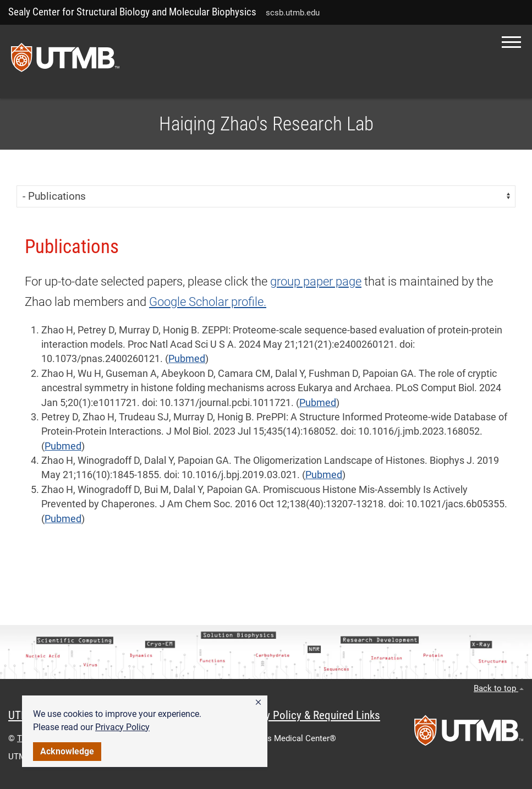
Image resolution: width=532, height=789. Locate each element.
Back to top (499, 688)
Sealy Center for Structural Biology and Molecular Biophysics (132, 12)
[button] (258, 703)
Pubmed (187, 359)
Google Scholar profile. (208, 302)
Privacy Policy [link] (122, 727)
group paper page (316, 281)
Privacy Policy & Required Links (308, 715)
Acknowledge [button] (67, 751)
